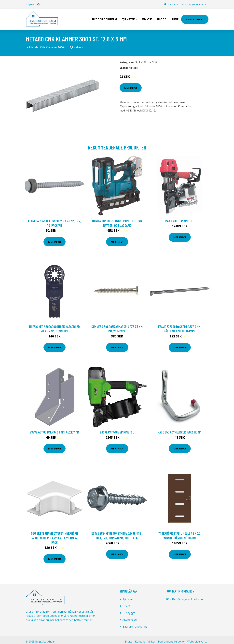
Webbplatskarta (197, 638)
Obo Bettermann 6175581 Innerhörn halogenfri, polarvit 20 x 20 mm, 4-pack (54, 534)
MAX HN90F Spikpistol (180, 217)
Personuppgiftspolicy (171, 638)
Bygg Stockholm (105, 17)
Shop (175, 17)
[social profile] (38, 4)
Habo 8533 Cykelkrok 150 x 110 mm (180, 428)
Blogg (162, 17)
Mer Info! (131, 84)
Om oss (147, 17)
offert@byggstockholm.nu (192, 4)
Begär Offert (195, 17)
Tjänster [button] (128, 17)
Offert (126, 602)
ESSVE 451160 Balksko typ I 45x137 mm (54, 428)
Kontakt (140, 638)
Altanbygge (130, 616)
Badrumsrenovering (135, 623)
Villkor (151, 638)
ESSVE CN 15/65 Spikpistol (117, 428)
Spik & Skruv (143, 59)
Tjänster (128, 596)
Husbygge (129, 609)
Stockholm (169, 4)
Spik (155, 59)
